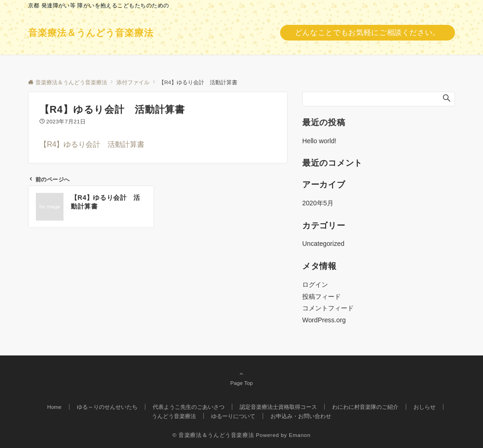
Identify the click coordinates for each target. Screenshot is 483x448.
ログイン (315, 285)
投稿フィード (322, 297)
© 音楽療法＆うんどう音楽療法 (213, 435)
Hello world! (319, 141)
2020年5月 (318, 203)
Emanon (300, 435)
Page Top (241, 378)
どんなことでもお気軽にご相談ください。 (368, 32)
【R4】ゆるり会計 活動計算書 (92, 144)
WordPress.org (324, 320)
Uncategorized (323, 244)
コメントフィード (328, 308)
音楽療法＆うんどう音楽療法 (91, 33)
